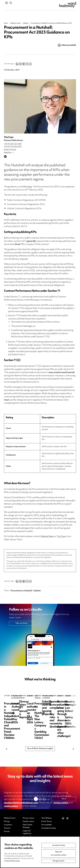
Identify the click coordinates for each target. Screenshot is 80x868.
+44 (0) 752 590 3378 (13, 147)
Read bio (9, 152)
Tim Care (9, 137)
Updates (26, 23)
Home (6, 23)
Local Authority (56, 696)
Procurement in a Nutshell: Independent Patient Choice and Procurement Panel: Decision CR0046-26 (20, 708)
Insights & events (15, 23)
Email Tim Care (10, 150)
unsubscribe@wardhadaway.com (21, 803)
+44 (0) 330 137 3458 (13, 144)
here (30, 187)
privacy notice (61, 803)
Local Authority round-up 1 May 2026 (59, 703)
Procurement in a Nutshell (21, 591)
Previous (7, 749)
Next (73, 749)
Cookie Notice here (12, 861)
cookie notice (11, 806)
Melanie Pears (47, 537)
